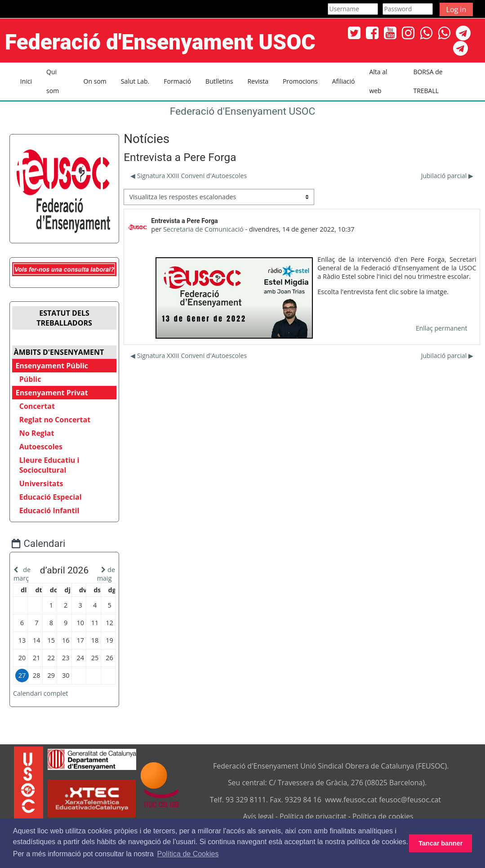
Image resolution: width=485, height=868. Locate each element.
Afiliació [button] (344, 81)
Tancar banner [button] (441, 843)
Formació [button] (177, 81)
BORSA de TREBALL (428, 81)
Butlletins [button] (219, 81)
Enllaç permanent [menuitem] (441, 328)
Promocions (300, 81)
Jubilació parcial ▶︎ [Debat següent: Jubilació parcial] (447, 176)
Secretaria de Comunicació (203, 229)
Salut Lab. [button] (135, 81)
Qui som (53, 81)
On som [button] (95, 81)
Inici (26, 81)
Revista (258, 81)
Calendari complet (46, 711)
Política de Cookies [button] (188, 854)
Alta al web (378, 81)
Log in (456, 9)
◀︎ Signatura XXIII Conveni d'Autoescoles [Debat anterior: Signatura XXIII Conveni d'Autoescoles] (189, 176)
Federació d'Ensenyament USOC (243, 111)
